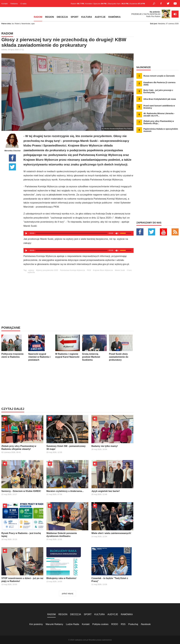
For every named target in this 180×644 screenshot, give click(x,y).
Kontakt (4, 4)
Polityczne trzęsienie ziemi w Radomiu (14, 346)
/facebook (146, 624)
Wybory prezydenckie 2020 (47, 270)
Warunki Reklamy (54, 624)
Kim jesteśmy (36, 624)
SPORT (75, 17)
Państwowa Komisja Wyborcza (72, 270)
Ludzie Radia (72, 624)
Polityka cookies (100, 624)
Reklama (14, 4)
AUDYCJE (100, 17)
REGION (49, 17)
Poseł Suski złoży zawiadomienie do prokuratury (121, 348)
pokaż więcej (67, 593)
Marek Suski (120, 270)
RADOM (38, 17)
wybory (31, 270)
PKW (89, 270)
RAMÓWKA (114, 17)
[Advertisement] (78, 293)
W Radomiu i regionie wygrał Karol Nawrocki (68, 346)
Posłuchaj (133, 624)
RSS (123, 624)
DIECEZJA (62, 17)
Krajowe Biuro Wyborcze (103, 270)
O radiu (23, 4)
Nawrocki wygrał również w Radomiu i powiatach (41, 348)
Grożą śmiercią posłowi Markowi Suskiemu (94, 348)
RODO (115, 624)
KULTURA (87, 17)
